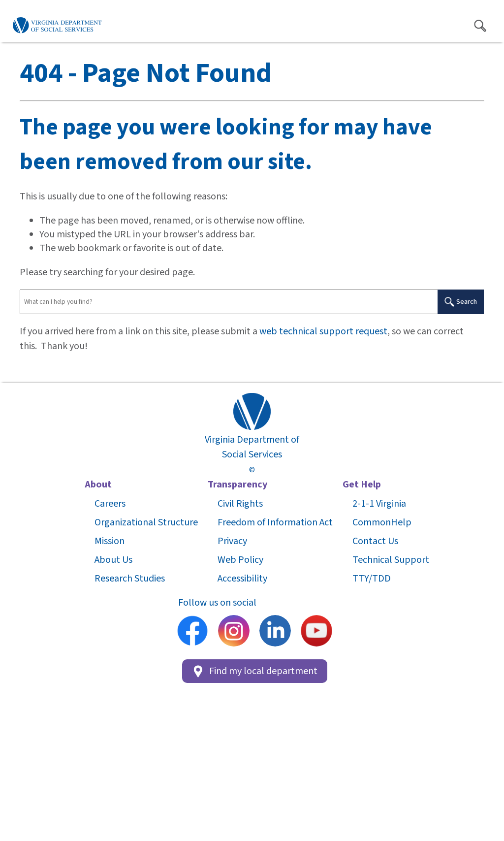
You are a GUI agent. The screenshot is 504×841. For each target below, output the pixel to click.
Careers (110, 504)
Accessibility (242, 579)
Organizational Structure (146, 522)
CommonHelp (382, 522)
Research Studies (130, 579)
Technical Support (391, 560)
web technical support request (323, 331)
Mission (110, 541)
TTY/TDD (372, 579)
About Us (113, 560)
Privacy (232, 541)
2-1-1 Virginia (379, 504)
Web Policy (240, 560)
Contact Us (375, 541)
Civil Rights (240, 504)
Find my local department (255, 671)
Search (461, 302)
